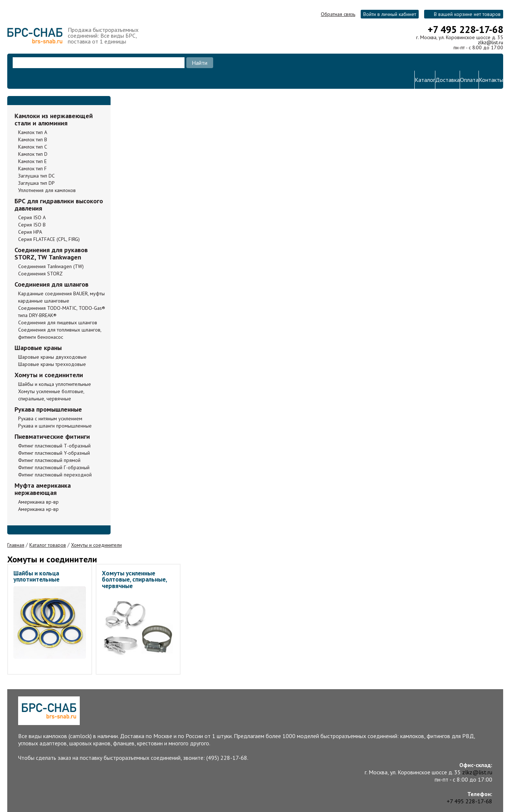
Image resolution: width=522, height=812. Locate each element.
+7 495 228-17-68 (465, 29)
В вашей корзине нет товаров (467, 14)
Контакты (491, 80)
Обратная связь (338, 14)
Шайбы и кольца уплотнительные (36, 576)
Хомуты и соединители (96, 545)
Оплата (469, 80)
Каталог (425, 80)
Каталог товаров (48, 545)
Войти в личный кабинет (390, 14)
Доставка (448, 80)
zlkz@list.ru (490, 42)
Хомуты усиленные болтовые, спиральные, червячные (134, 579)
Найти (200, 63)
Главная (16, 545)
